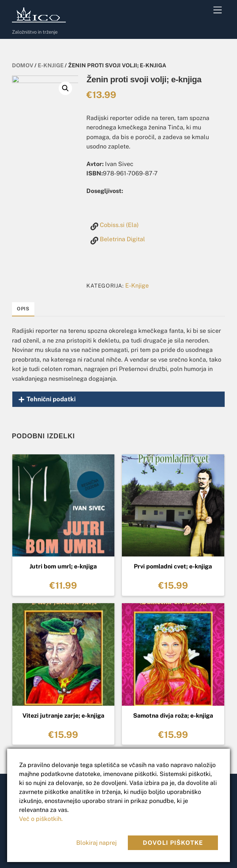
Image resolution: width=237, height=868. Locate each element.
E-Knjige (51, 65)
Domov (23, 65)
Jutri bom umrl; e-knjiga (63, 566)
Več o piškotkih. (41, 819)
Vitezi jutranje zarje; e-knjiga (63, 716)
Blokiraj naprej (96, 843)
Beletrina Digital (122, 239)
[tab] (23, 309)
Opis (23, 309)
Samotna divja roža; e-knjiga (173, 716)
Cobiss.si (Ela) (119, 225)
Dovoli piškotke (173, 843)
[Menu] (218, 10)
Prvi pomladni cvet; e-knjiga (173, 566)
